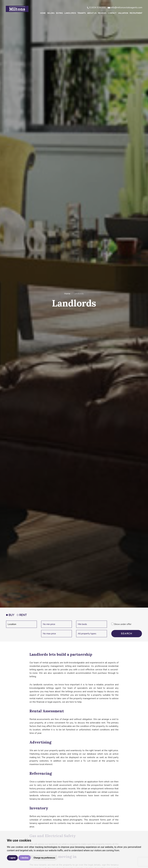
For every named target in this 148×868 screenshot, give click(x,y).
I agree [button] (12, 858)
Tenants (82, 13)
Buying (59, 13)
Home (43, 13)
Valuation (123, 13)
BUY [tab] (10, 615)
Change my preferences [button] (44, 858)
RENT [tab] (22, 615)
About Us (92, 13)
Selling (51, 13)
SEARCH (127, 634)
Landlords (70, 13)
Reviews (102, 13)
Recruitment (136, 13)
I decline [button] (24, 858)
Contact (112, 13)
